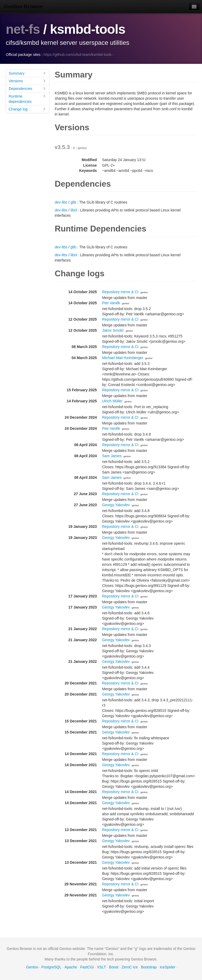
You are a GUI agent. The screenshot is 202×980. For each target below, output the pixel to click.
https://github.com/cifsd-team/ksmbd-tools (78, 54)
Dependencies (27, 88)
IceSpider (167, 967)
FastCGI (87, 967)
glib (73, 202)
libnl (74, 210)
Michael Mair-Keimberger (123, 358)
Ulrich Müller (112, 401)
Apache (71, 967)
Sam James (112, 456)
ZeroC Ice (130, 967)
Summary (27, 73)
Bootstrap (149, 967)
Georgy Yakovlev (116, 505)
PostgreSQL (51, 967)
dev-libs (61, 202)
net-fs (23, 29)
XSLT (102, 967)
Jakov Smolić (113, 330)
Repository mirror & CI (120, 292)
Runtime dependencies (27, 98)
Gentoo (32, 967)
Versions (27, 81)
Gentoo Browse (23, 7)
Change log (27, 109)
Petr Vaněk (111, 303)
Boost (114, 967)
